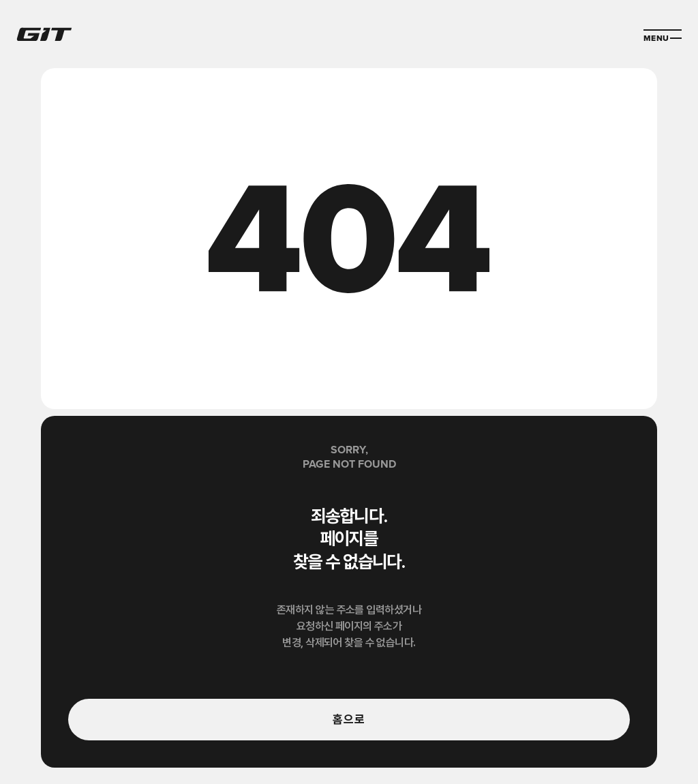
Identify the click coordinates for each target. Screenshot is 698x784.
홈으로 (349, 719)
